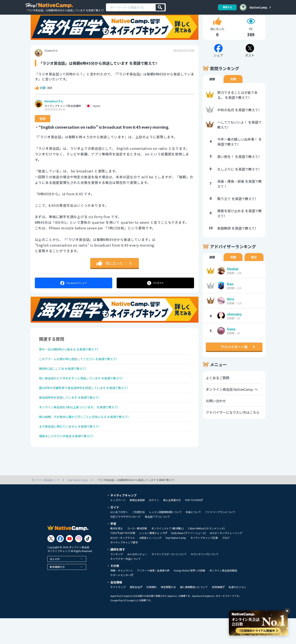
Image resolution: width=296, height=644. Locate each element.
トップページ (118, 526)
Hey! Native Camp (176, 564)
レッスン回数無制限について (165, 538)
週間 (212, 90)
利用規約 (151, 613)
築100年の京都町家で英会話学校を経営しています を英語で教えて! (90, 406)
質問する (226, 7)
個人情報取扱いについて (194, 613)
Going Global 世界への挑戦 (189, 596)
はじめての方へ (119, 538)
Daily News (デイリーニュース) (188, 559)
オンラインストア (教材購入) (168, 554)
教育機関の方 (57, 593)
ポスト (156, 294)
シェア (73, 294)
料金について (193, 538)
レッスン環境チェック (153, 559)
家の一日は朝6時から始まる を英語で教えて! (73, 361)
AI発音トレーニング (150, 564)
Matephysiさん (54, 113)
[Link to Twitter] (51, 564)
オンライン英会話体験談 (223, 596)
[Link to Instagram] (79, 564)
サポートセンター (122, 601)
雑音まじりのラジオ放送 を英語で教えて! (70, 461)
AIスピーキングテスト (123, 564)
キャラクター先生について (125, 585)
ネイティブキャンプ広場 (204, 564)
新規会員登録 (137, 526)
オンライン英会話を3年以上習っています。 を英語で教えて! (84, 428)
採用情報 (218, 613)
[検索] (160, 7)
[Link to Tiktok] (88, 564)
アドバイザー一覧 (234, 358)
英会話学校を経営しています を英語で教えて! (74, 417)
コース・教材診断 (137, 554)
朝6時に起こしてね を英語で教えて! (66, 383)
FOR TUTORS (194, 526)
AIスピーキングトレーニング (226, 559)
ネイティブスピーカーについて (169, 580)
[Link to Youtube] (69, 564)
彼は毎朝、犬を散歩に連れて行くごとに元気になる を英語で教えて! (90, 439)
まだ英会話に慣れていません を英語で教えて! (74, 450)
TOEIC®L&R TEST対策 (123, 559)
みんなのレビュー (137, 580)
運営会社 (136, 613)
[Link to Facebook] (60, 564)
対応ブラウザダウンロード (125, 542)
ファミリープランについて (220, 538)
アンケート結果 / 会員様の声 (153, 596)
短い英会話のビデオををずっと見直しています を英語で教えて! (87, 394)
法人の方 (55, 585)
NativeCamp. (259, 7)
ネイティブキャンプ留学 (124, 568)
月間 (233, 90)
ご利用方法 (138, 538)
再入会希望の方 (172, 526)
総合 (254, 268)
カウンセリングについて (205, 580)
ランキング (117, 580)
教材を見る (117, 554)
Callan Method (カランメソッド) (206, 554)
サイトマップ (118, 613)
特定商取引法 (168, 613)
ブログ (226, 564)
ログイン (154, 526)
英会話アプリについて (157, 542)
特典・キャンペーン (122, 596)
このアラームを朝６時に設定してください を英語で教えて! (84, 372)
